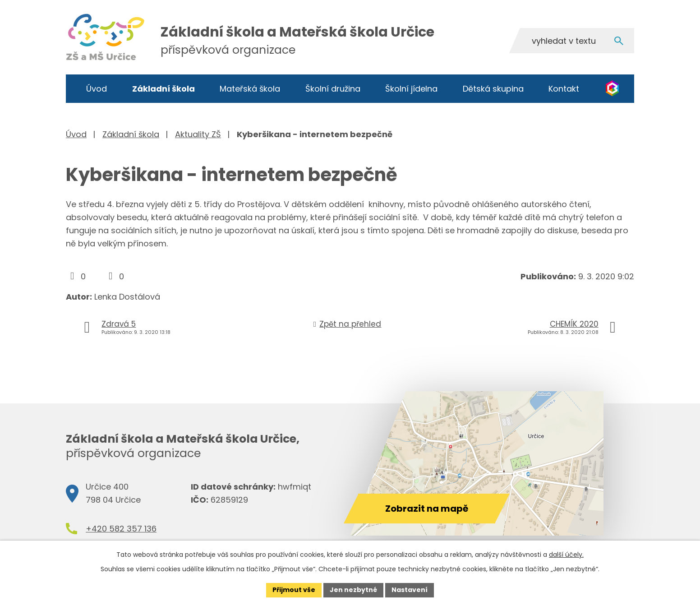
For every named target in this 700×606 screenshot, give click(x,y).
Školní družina (333, 89)
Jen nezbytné (353, 590)
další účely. (566, 555)
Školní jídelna (411, 89)
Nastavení (410, 590)
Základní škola (163, 89)
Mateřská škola (250, 89)
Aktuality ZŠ (198, 134)
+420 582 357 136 (121, 529)
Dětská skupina (493, 89)
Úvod (97, 89)
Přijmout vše (294, 590)
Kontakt (564, 89)
